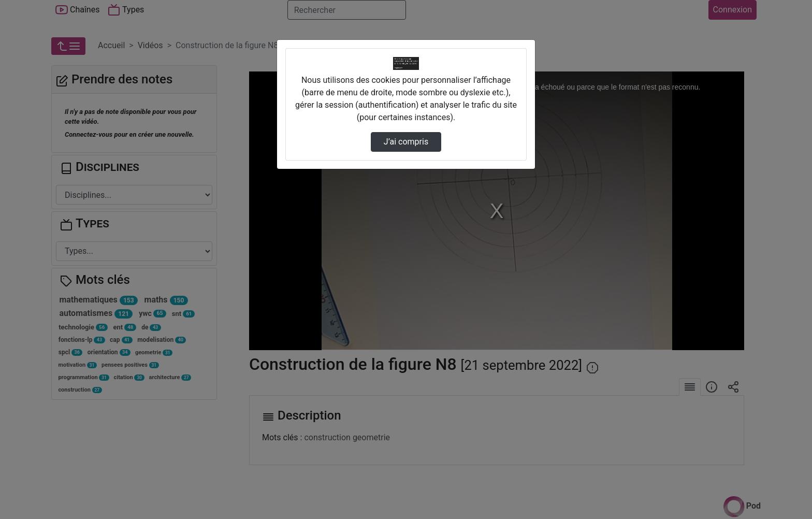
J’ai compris (406, 142)
